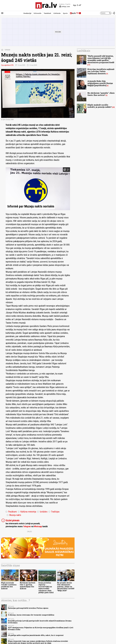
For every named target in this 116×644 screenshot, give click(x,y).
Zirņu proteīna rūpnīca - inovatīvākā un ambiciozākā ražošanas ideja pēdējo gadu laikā (46, 588)
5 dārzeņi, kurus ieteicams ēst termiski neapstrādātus (31, 615)
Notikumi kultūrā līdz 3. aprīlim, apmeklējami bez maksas (27, 586)
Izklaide (7, 50)
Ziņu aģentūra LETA (7, 65)
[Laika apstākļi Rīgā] (77, 5)
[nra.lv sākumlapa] (46, 5)
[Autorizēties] (114, 13)
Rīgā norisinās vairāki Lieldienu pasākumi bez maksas (9, 586)
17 (89, 65)
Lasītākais (83, 51)
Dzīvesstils (37, 13)
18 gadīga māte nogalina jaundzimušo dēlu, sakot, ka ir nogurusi (36, 635)
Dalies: (30, 532)
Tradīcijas (54, 512)
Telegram (27, 526)
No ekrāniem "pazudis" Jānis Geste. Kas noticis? (101, 94)
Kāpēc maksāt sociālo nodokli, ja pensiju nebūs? (100, 106)
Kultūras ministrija (27, 512)
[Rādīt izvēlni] (2, 13)
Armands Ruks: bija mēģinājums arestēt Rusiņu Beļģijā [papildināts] (100, 83)
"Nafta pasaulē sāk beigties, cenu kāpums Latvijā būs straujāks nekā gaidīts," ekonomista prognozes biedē (101, 59)
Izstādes (42, 512)
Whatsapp (38, 526)
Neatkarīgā (27, 13)
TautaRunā (47, 13)
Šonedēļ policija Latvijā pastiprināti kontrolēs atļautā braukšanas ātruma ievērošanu (40, 622)
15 (113, 107)
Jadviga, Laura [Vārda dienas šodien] (65, 7)
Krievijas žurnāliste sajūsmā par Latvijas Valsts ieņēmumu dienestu (101, 71)
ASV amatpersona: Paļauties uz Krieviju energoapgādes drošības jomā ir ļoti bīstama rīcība (41, 629)
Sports (65, 13)
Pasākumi (11, 512)
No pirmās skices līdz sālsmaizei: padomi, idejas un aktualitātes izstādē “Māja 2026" (66, 587)
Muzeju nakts (14, 515)
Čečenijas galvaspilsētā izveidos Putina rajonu (28, 608)
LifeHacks (57, 13)
